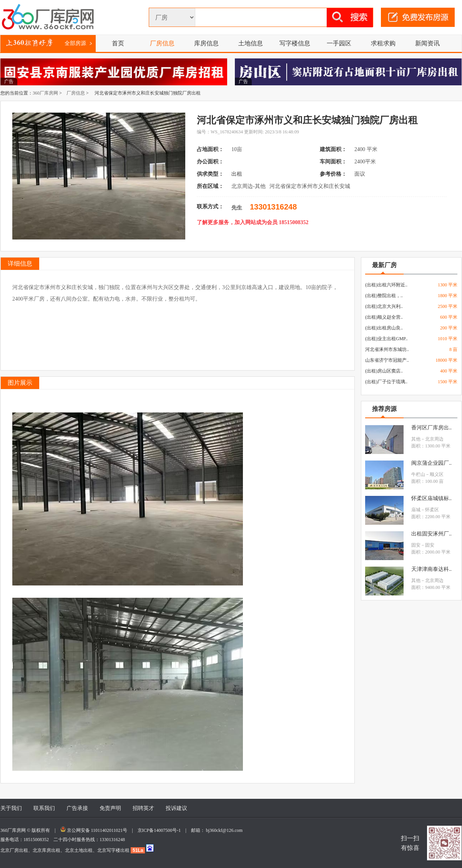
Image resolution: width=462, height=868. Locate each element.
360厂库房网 (45, 93)
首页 (118, 43)
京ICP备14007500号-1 (162, 830)
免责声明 (110, 808)
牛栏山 (418, 474)
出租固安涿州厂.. (431, 534)
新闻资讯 (427, 43)
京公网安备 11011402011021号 (97, 830)
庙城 (416, 510)
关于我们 (11, 808)
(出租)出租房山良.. (384, 328)
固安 (416, 545)
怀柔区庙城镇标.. (431, 498)
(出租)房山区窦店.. (384, 371)
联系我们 (44, 808)
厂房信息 (162, 43)
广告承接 (77, 808)
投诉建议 (176, 808)
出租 (238, 174)
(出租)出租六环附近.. (386, 285)
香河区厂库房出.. (431, 428)
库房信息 (206, 43)
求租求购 (383, 43)
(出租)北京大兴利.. (384, 306)
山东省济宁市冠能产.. (387, 360)
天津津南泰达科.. (431, 569)
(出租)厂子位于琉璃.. (386, 382)
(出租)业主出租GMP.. (386, 339)
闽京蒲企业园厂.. (431, 463)
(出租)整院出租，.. (384, 296)
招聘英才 (143, 808)
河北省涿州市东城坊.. (387, 349)
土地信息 (251, 43)
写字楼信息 (295, 43)
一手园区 (339, 43)
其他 (416, 439)
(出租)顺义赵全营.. (384, 317)
